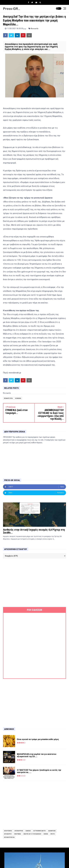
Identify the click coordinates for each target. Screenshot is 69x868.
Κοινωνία (35, 29)
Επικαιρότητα (8, 398)
